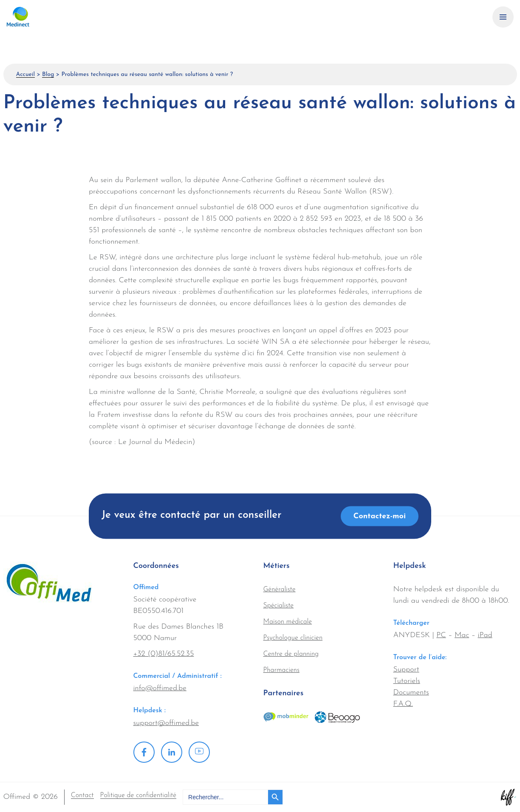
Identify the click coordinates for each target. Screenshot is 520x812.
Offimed (49, 17)
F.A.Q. (403, 704)
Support (406, 670)
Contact (82, 795)
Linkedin (172, 752)
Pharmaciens (281, 670)
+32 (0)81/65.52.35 (164, 654)
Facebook (144, 752)
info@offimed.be (160, 688)
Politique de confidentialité (138, 795)
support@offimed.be (166, 723)
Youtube (199, 752)
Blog (48, 74)
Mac (462, 635)
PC (441, 635)
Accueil (25, 74)
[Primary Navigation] (503, 17)
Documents (411, 693)
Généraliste (280, 590)
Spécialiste (279, 606)
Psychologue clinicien (293, 638)
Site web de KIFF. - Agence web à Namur (509, 797)
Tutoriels (407, 681)
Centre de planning (291, 654)
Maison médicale (288, 622)
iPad (485, 635)
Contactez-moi (380, 516)
